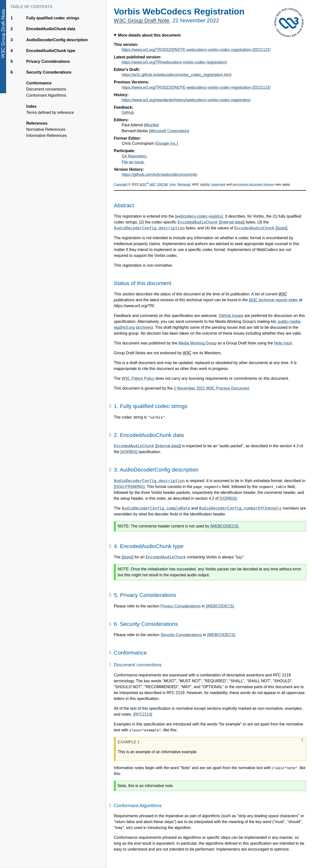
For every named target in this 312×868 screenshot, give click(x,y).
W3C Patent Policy (138, 378)
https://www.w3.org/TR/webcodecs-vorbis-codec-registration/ (174, 62)
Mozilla (151, 125)
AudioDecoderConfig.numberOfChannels (240, 508)
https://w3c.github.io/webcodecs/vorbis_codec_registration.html (176, 75)
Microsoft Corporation (169, 131)
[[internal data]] (232, 222)
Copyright (121, 184)
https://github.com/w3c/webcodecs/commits (159, 175)
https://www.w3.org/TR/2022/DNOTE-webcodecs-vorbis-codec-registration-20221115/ (196, 87)
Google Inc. (167, 143)
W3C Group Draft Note (142, 20)
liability (205, 184)
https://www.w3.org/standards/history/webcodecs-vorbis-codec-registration (186, 100)
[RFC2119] (143, 714)
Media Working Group (197, 343)
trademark (218, 184)
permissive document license (253, 184)
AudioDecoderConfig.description (149, 228)
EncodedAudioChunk (198, 222)
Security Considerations (181, 635)
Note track (283, 343)
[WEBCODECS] (224, 526)
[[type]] (281, 228)
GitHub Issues (231, 316)
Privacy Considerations (181, 606)
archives (144, 327)
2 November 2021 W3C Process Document (212, 388)
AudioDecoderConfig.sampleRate (156, 508)
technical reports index (273, 300)
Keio (173, 184)
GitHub (128, 112)
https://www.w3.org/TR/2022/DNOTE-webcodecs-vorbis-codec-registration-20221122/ (196, 50)
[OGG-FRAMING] (129, 487)
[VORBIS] (129, 452)
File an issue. (133, 162)
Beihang (183, 184)
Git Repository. (135, 156)
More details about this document (149, 35)
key (239, 557)
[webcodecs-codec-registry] (199, 216)
